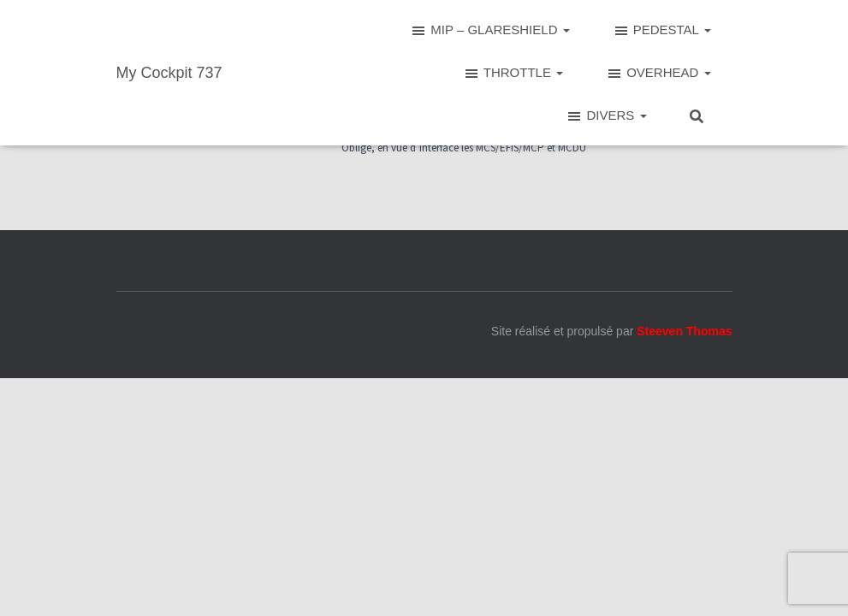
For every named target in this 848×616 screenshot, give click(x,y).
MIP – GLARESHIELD (489, 31)
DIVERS (606, 116)
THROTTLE (513, 74)
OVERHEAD (658, 74)
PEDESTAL (662, 31)
